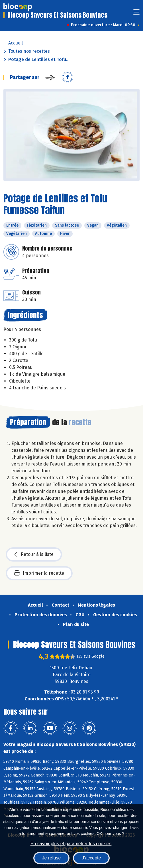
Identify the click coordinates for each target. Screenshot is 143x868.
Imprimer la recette (39, 573)
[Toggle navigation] (136, 14)
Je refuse (52, 858)
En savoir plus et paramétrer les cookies (71, 844)
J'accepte (91, 858)
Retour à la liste (34, 554)
